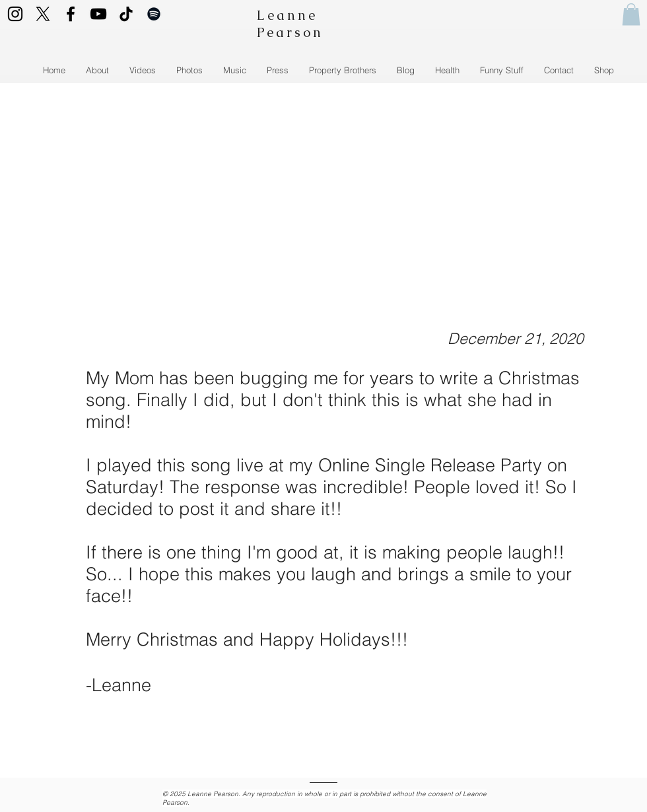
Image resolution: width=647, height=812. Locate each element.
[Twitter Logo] (43, 14)
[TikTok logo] (126, 14)
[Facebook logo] (71, 14)
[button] (631, 14)
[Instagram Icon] (15, 14)
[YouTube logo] (98, 14)
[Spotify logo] (154, 14)
